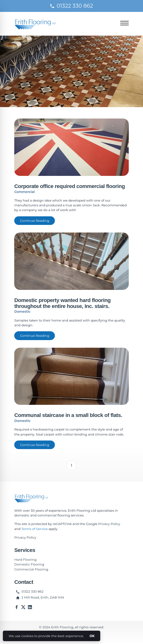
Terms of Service (35, 529)
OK (92, 636)
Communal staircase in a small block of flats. (68, 415)
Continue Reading (35, 221)
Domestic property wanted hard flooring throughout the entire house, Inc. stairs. (62, 303)
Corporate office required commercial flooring (69, 186)
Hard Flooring (25, 560)
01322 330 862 (71, 6)
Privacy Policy (109, 524)
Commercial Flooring (31, 569)
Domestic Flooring (29, 564)
